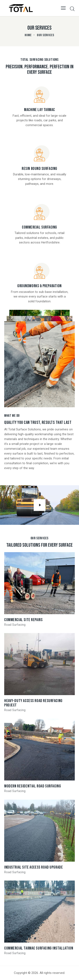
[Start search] (72, 9)
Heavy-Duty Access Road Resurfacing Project (33, 703)
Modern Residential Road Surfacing (33, 786)
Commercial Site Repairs (23, 620)
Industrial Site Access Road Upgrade (33, 867)
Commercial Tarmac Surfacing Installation (39, 948)
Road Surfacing (15, 625)
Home (28, 35)
